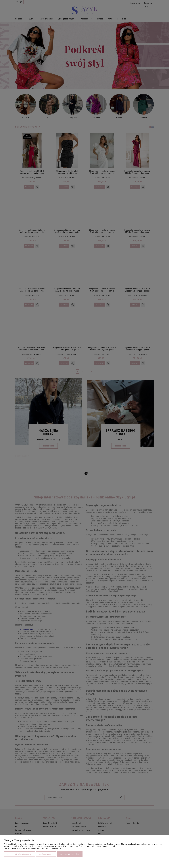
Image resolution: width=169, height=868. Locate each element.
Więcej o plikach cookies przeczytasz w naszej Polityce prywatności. (33, 848)
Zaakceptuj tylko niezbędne (19, 854)
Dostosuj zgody (46, 854)
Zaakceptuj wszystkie (70, 854)
